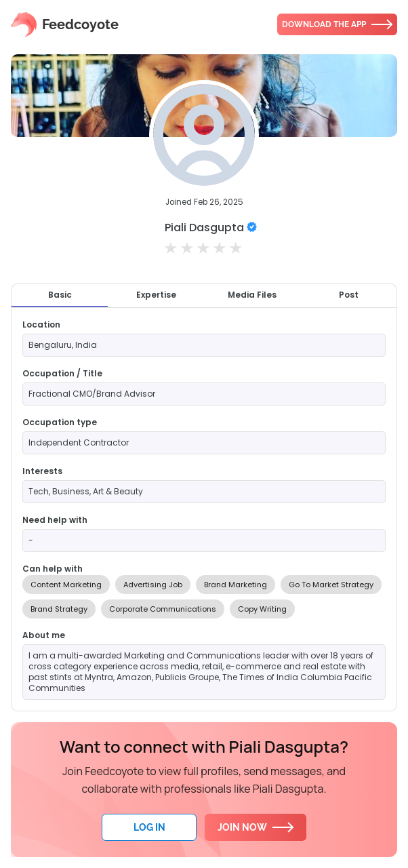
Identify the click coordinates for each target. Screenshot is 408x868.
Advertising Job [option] (153, 585)
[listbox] (204, 597)
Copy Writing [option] (262, 609)
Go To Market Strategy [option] (331, 585)
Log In (149, 827)
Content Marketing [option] (66, 585)
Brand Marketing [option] (236, 585)
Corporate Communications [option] (163, 609)
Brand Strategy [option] (59, 609)
